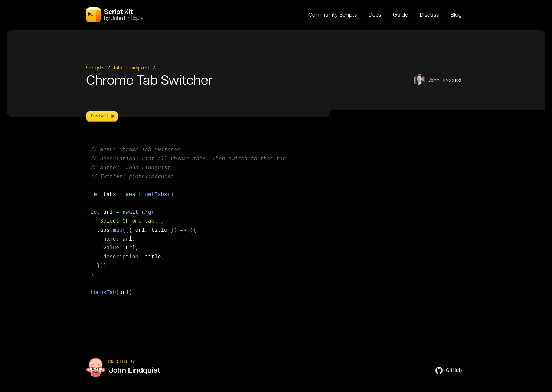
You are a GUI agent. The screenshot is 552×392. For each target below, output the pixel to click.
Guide (401, 15)
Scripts (95, 68)
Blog (456, 15)
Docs (375, 15)
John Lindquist (132, 68)
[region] (276, 226)
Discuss (429, 15)
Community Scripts (333, 15)
